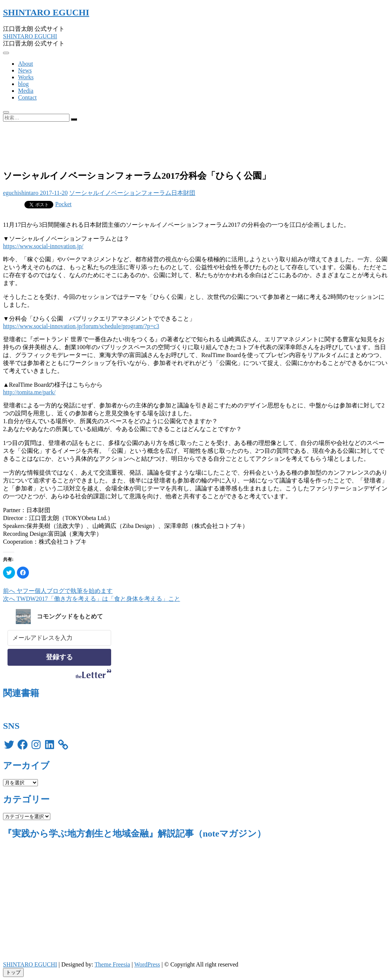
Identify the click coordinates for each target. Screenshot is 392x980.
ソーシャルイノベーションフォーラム (120, 193)
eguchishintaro (21, 193)
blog (23, 84)
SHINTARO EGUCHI (46, 12)
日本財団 (183, 193)
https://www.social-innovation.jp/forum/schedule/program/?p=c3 (81, 326)
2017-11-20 (53, 193)
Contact (27, 97)
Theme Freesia (112, 964)
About (26, 64)
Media (26, 91)
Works (26, 77)
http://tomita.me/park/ (29, 392)
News (25, 70)
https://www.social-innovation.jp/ (43, 246)
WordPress (147, 964)
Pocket (63, 204)
